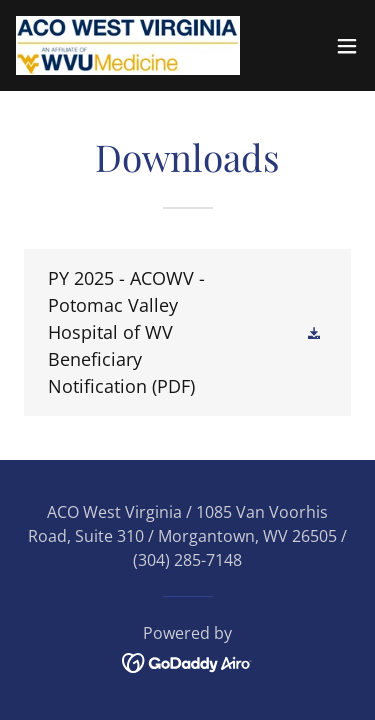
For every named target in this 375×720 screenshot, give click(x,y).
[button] (347, 46)
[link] (128, 45)
